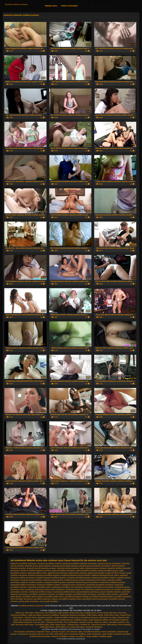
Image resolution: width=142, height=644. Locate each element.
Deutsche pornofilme (122, 634)
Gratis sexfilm (63, 613)
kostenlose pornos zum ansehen (108, 589)
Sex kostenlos (51, 613)
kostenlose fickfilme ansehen (49, 585)
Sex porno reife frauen (25, 625)
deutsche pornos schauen (96, 568)
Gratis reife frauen (78, 627)
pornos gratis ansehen (49, 601)
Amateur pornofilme (77, 636)
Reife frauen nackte (95, 615)
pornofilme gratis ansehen (108, 594)
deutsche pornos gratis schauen (65, 566)
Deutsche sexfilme (45, 617)
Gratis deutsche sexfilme (98, 620)
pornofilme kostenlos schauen (46, 599)
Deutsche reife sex (37, 634)
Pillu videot (29, 613)
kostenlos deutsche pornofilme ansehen (44, 575)
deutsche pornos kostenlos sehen (71, 568)
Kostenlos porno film (54, 622)
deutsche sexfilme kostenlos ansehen (36, 571)
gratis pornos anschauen (58, 573)
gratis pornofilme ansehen (87, 571)
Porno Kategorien (69, 6)
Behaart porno (74, 625)
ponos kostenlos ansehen (110, 592)
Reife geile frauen (47, 627)
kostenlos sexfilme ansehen (32, 582)
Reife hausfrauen (94, 634)
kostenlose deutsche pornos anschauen (83, 582)
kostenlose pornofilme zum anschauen (68, 587)
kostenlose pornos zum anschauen (80, 589)
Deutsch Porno (31, 617)
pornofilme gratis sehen (54, 597)
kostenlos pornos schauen (75, 580)
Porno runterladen (71, 622)
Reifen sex (20, 613)
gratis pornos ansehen (78, 573)
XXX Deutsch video (74, 632)
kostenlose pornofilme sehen (39, 587)
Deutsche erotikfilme (51, 615)
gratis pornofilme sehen (37, 573)
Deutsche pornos (86, 622)
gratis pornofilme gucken (108, 571)
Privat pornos (23, 634)
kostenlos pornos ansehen (31, 580)
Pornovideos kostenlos (119, 620)
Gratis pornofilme (61, 617)
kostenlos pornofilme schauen (104, 578)
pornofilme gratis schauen (33, 597)
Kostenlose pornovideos (33, 620)
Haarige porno (90, 613)
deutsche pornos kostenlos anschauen (95, 566)
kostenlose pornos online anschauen (50, 589)
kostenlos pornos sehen (96, 580)
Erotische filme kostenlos (40, 636)
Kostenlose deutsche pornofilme (73, 615)
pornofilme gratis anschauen (85, 594)
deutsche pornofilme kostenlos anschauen (80, 563)
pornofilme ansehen (64, 594)
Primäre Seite (51, 6)
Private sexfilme (92, 636)
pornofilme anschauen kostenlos (42, 594)
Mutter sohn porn (77, 613)
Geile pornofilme (35, 615)
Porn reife (49, 634)
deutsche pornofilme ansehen (50, 563)
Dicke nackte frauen (58, 625)
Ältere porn (39, 613)
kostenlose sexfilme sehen (64, 592)
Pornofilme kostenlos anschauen (16, 4)
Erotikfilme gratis (81, 620)
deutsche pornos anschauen (110, 563)
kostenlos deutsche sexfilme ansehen (51, 578)
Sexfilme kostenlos (52, 620)
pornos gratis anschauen (29, 601)
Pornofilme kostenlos (92, 632)
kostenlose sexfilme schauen (41, 592)
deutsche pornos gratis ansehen (38, 566)
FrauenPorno (125, 615)
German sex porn (58, 632)
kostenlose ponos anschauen (73, 585)
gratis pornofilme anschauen (64, 571)
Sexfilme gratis (106, 636)
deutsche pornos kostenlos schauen (42, 568)
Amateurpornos (67, 620)
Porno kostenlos (124, 625)
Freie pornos (74, 617)
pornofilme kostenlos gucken (102, 597)
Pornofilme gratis (42, 625)
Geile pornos (112, 625)
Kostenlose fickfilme (19, 615)
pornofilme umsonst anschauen (95, 599)
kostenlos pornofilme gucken (79, 578)
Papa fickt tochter (98, 625)
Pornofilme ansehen (117, 622)
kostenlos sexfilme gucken (55, 582)
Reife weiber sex (62, 627)
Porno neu (122, 613)
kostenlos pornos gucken (53, 580)
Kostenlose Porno (43, 632)
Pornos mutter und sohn (107, 613)
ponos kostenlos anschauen (88, 592)
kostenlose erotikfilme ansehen (113, 582)
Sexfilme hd (85, 625)
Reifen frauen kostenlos (22, 622)
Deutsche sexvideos (94, 627)
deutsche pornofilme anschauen (24, 563)
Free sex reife (39, 622)
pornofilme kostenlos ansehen (77, 597)
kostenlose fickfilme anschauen (23, 585)
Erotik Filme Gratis (112, 615)
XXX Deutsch (19, 632)
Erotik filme (30, 632)
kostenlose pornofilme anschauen (100, 585)
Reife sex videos (101, 622)
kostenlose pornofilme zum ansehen (99, 587)
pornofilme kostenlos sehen (70, 599)
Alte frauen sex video (108, 617)
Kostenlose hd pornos (89, 617)
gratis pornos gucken (97, 573)
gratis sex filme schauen (116, 573)
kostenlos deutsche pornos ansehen (76, 575)
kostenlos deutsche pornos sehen (105, 575)
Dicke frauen (18, 617)
